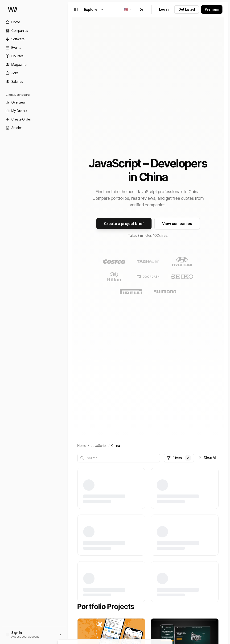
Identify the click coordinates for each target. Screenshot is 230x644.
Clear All (207, 457)
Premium (212, 9)
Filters (179, 458)
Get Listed (187, 9)
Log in (164, 9)
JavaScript (99, 446)
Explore (94, 9)
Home (82, 446)
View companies (177, 224)
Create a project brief (124, 224)
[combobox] (128, 9)
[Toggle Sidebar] (68, 322)
